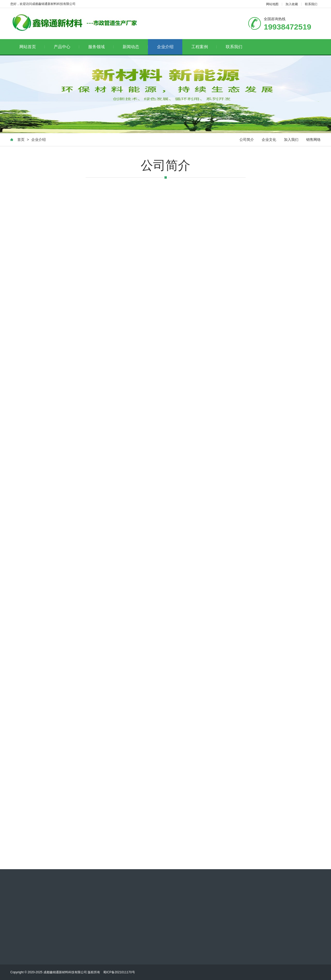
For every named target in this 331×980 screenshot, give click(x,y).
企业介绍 (165, 47)
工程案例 (204, 47)
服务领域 (101, 47)
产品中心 (67, 47)
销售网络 (313, 140)
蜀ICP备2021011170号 (119, 972)
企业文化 (269, 140)
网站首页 (32, 47)
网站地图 (272, 4)
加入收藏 (292, 4)
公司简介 (247, 140)
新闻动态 (135, 47)
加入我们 (291, 140)
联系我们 (311, 4)
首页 (21, 140)
